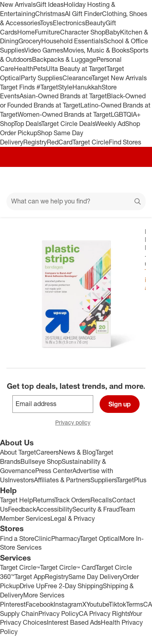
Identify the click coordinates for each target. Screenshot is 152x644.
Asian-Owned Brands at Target (63, 96)
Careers (47, 452)
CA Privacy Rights (104, 614)
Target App (30, 577)
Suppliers (103, 480)
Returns (44, 500)
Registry (35, 142)
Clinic (43, 538)
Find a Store (17, 538)
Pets (40, 69)
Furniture (47, 32)
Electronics (69, 23)
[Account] (114, 180)
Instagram (68, 604)
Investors (21, 480)
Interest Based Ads (74, 622)
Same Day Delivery (96, 577)
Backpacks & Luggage (64, 59)
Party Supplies (42, 78)
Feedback (22, 509)
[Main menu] (17, 180)
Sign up (120, 404)
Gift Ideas (50, 4)
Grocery (30, 41)
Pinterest (13, 604)
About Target (18, 452)
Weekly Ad (110, 124)
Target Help (16, 500)
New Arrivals (18, 4)
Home (26, 32)
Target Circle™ (20, 567)
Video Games (44, 50)
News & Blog (77, 452)
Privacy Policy (59, 614)
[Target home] (76, 180)
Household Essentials (72, 41)
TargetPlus (131, 480)
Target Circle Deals (68, 124)
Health (24, 69)
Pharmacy (65, 538)
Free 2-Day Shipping (74, 586)
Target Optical (100, 538)
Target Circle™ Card (68, 567)
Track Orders (72, 500)
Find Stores (125, 142)
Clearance (77, 78)
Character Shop (83, 32)
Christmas (50, 14)
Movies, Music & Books (96, 50)
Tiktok (117, 604)
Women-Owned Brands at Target (64, 114)
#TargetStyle (54, 87)
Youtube (98, 604)
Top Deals (28, 124)
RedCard (60, 142)
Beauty (95, 23)
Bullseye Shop (41, 461)
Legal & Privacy (73, 518)
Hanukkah (87, 87)
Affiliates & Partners (62, 480)
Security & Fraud (96, 509)
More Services (44, 595)
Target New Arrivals (119, 78)
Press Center (54, 471)
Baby (113, 32)
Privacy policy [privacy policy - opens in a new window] (76, 423)
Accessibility (54, 509)
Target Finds (18, 87)
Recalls (101, 500)
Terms (135, 604)
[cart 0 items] (135, 180)
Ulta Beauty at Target (76, 69)
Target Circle (91, 142)
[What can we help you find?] (76, 201)
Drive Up (32, 586)
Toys (46, 23)
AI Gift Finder (83, 14)
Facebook (40, 604)
